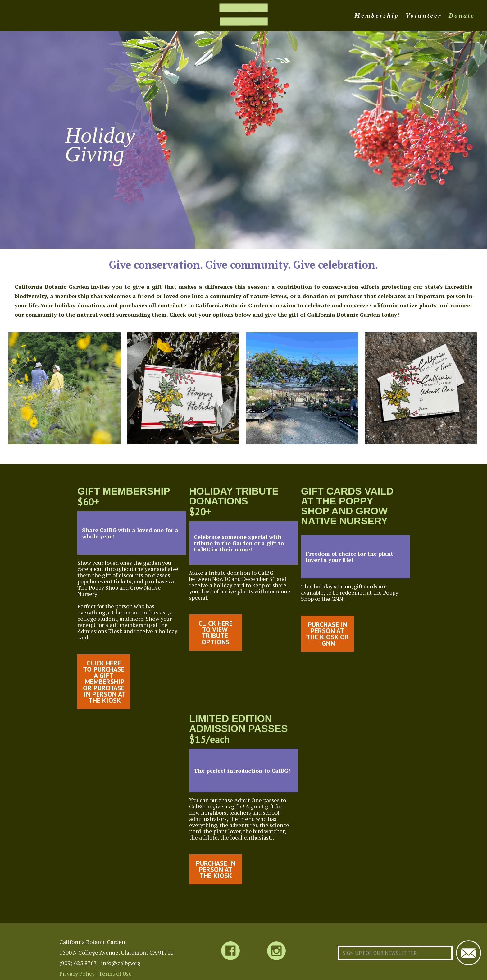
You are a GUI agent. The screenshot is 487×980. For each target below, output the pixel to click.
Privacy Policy (77, 973)
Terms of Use (115, 973)
